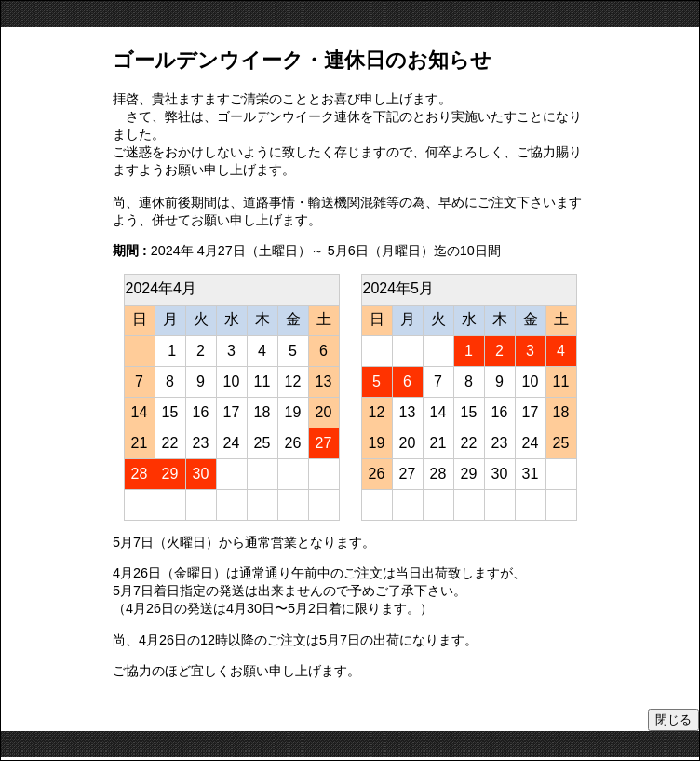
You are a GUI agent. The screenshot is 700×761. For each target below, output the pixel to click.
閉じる (673, 720)
